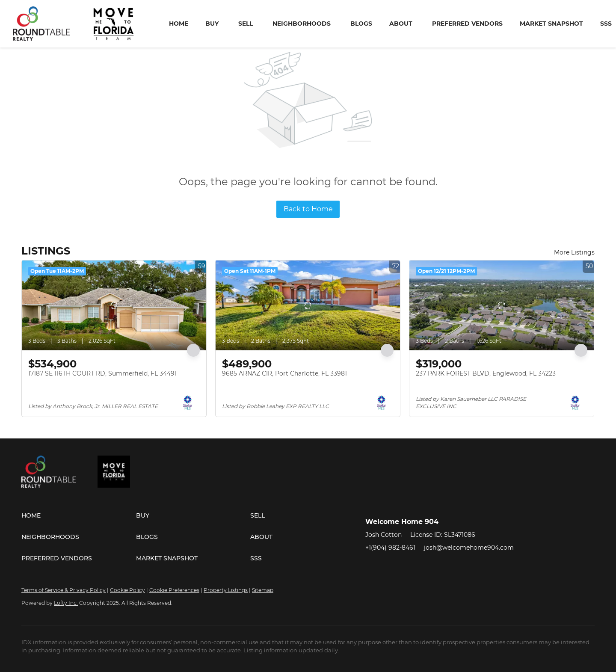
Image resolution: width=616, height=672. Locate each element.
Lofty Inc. (66, 603)
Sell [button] (246, 24)
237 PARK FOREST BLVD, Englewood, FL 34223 (486, 373)
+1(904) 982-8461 (390, 548)
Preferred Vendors (467, 24)
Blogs (361, 24)
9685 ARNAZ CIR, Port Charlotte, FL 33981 (284, 373)
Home (179, 24)
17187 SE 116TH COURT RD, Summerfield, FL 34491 (102, 373)
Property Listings (226, 590)
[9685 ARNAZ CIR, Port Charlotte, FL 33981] (308, 305)
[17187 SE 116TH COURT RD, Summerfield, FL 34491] (114, 305)
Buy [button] (212, 24)
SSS (606, 24)
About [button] (401, 24)
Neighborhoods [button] (302, 24)
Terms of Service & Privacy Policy (64, 590)
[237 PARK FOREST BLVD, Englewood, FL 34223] (502, 305)
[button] (79, 515)
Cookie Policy (127, 590)
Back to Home (308, 209)
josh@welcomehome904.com (469, 548)
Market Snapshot (551, 24)
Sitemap (263, 590)
